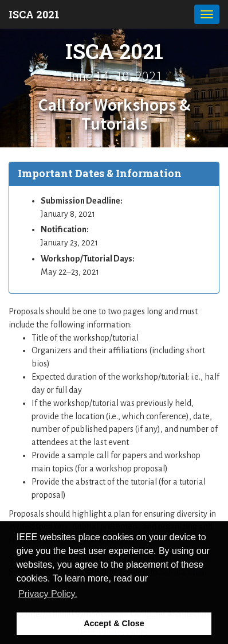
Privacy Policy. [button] (48, 594)
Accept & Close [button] (114, 623)
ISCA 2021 (34, 14)
